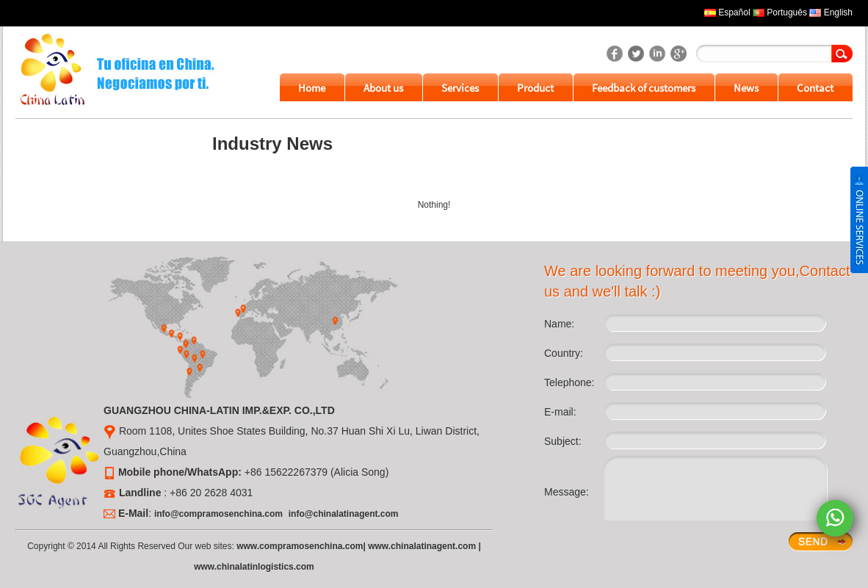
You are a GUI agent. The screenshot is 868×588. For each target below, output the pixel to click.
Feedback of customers (644, 88)
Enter (821, 542)
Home (312, 88)
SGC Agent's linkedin (657, 54)
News (746, 88)
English (838, 12)
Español (734, 12)
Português (787, 12)
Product (535, 88)
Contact (815, 88)
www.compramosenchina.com (300, 546)
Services (460, 88)
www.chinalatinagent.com (422, 546)
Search (842, 54)
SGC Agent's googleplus (679, 54)
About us (383, 88)
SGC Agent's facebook (615, 54)
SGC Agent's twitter (636, 54)
